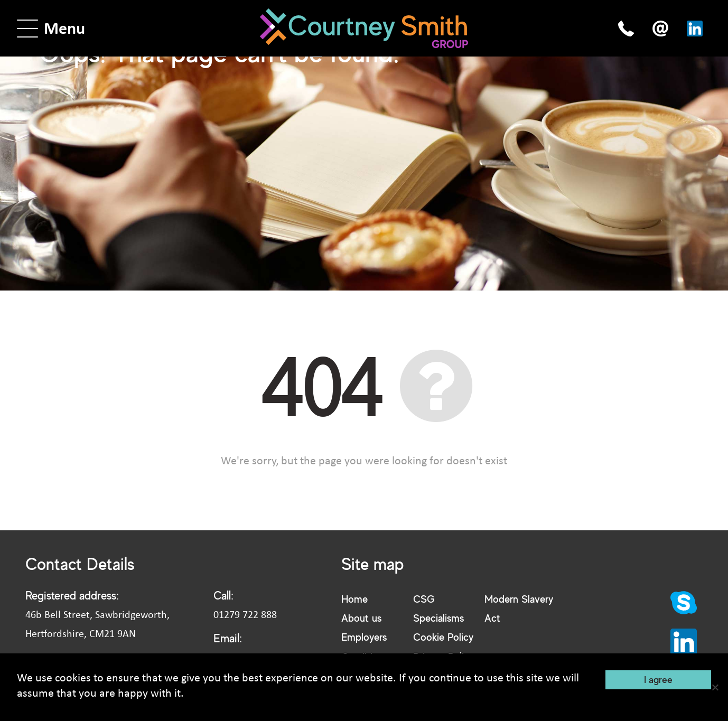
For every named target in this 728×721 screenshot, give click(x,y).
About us (361, 618)
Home (354, 599)
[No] (715, 687)
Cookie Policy (443, 637)
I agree (658, 679)
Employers (364, 637)
